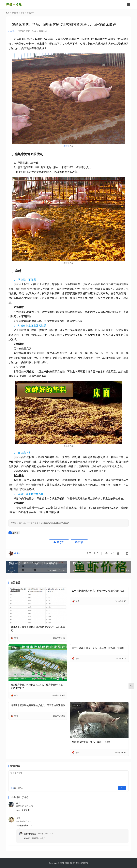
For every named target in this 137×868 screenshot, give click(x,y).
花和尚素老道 (30, 835)
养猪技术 (43, 31)
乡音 (18, 819)
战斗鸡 (11, 31)
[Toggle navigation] (128, 5)
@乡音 (27, 839)
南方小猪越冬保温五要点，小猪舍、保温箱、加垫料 (98, 648)
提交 (122, 788)
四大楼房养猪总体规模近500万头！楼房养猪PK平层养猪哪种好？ (37, 686)
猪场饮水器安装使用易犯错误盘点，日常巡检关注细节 (38, 705)
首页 (7, 13)
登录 (12, 788)
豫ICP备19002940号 (79, 863)
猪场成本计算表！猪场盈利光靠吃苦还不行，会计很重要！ (38, 629)
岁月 (18, 803)
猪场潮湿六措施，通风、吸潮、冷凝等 (91, 742)
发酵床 (67, 146)
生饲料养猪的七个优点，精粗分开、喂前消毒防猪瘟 (98, 591)
